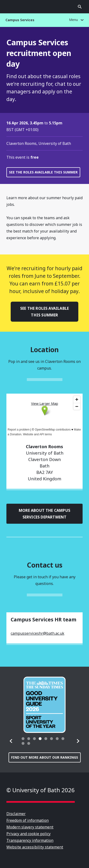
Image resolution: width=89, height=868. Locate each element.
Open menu (9, 7)
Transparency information (30, 840)
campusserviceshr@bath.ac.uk (37, 633)
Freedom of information (28, 820)
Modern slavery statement (30, 827)
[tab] (23, 739)
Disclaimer (16, 814)
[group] (45, 705)
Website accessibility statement (35, 847)
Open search (80, 7)
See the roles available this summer (43, 172)
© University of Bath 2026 (41, 790)
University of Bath (45, 7)
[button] (11, 741)
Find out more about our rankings (45, 757)
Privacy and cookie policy (28, 834)
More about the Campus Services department (44, 514)
